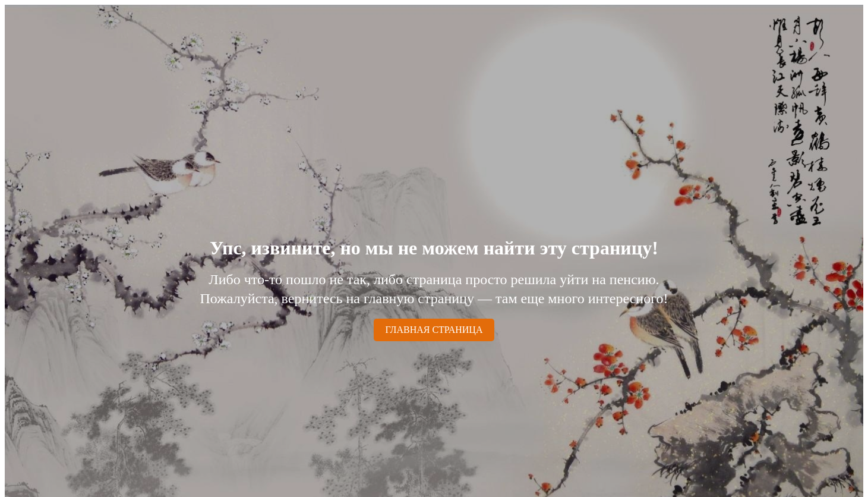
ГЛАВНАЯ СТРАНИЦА (434, 330)
